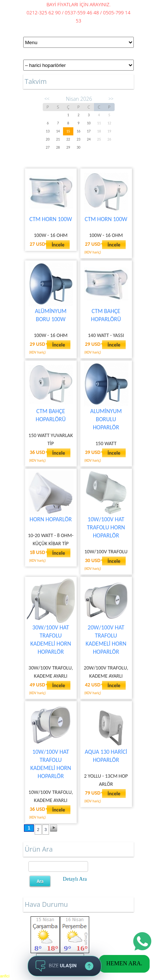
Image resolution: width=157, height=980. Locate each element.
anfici (5, 976)
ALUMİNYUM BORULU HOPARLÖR (106, 419)
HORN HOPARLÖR (50, 519)
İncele (58, 245)
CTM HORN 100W (51, 219)
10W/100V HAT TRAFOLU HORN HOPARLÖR (106, 527)
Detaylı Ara (75, 879)
